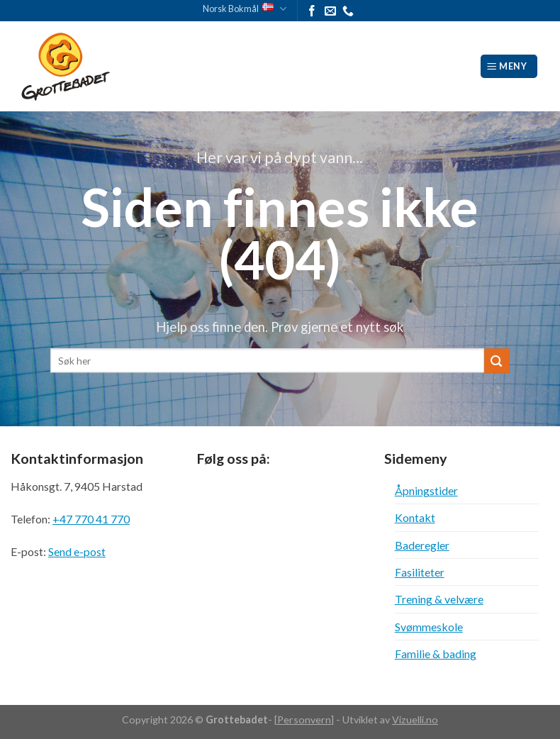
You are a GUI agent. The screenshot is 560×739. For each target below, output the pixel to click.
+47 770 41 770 (91, 519)
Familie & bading (436, 654)
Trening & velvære (439, 599)
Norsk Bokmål (245, 9)
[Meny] (509, 66)
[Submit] (497, 361)
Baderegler (422, 545)
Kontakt (415, 517)
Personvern (304, 719)
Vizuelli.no (415, 719)
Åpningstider (426, 490)
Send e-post (77, 551)
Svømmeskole (429, 627)
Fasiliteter (420, 572)
